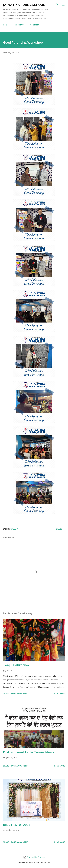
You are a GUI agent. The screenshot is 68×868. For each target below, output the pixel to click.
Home (6, 25)
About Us (19, 25)
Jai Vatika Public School (24, 5)
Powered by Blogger (34, 857)
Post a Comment (20, 693)
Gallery (14, 529)
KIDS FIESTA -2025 (17, 825)
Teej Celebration (16, 665)
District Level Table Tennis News (29, 752)
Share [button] (59, 529)
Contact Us (35, 25)
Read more (60, 693)
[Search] (57, 5)
